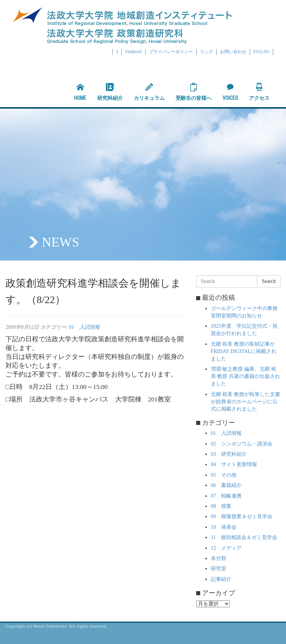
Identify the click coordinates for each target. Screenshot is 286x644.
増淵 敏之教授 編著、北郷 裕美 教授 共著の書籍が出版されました (245, 376)
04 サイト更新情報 (234, 464)
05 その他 (224, 475)
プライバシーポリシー (171, 52)
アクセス (259, 92)
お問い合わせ (233, 52)
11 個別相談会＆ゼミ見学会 (244, 537)
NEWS (60, 242)
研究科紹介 (110, 92)
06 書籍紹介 (226, 485)
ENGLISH (261, 52)
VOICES (230, 92)
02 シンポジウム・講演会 (242, 444)
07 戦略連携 (226, 496)
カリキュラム (149, 92)
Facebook (133, 52)
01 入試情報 (84, 327)
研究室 (219, 569)
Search (269, 281)
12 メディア (226, 548)
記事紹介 (221, 579)
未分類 (219, 558)
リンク (206, 52)
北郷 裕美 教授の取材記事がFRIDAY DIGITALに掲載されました (244, 351)
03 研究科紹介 (229, 454)
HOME (80, 92)
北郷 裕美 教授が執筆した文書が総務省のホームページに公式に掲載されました (245, 402)
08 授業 (221, 506)
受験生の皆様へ (194, 92)
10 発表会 (224, 527)
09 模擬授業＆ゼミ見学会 (242, 516)
